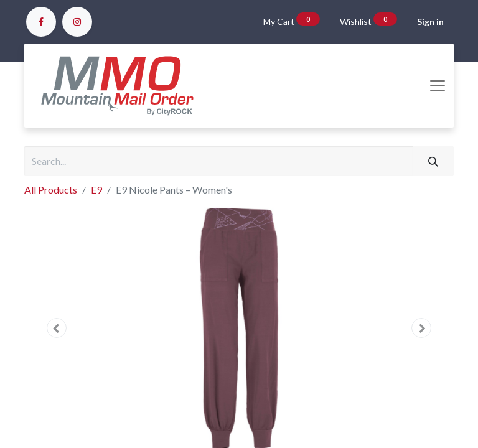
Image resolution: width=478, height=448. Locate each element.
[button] (57, 328)
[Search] (433, 161)
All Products (51, 189)
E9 (96, 189)
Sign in (430, 21)
